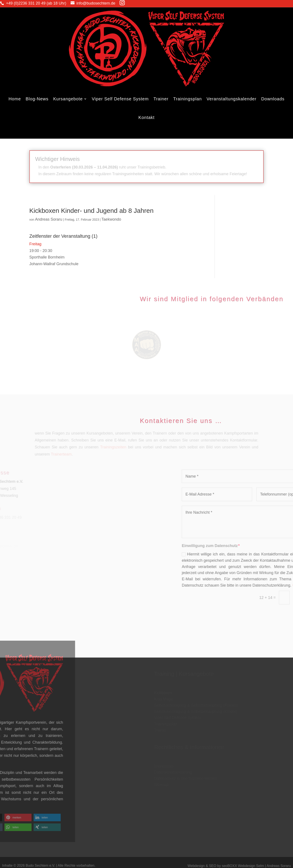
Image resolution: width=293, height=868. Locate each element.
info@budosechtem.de (64, 3)
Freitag (35, 244)
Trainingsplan (187, 99)
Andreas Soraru (49, 219)
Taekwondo (111, 219)
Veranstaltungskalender (232, 99)
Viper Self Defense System (120, 99)
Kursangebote (68, 99)
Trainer (161, 99)
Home (15, 99)
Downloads (273, 99)
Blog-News (37, 99)
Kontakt (146, 117)
